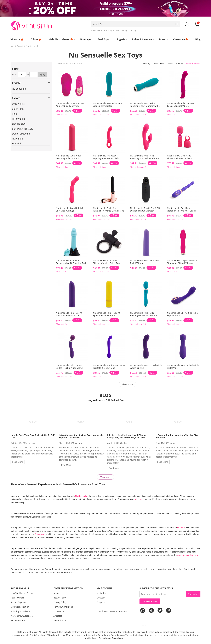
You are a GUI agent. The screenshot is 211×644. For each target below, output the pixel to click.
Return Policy (60, 598)
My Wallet (101, 598)
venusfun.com (31, 632)
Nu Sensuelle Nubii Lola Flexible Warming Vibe (146, 367)
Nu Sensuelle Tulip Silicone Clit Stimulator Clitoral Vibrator (182, 262)
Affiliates (58, 616)
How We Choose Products (23, 593)
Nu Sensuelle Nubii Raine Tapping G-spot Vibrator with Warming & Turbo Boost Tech (144, 106)
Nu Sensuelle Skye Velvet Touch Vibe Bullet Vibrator (109, 105)
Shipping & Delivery (20, 611)
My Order (101, 593)
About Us (58, 593)
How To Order (17, 598)
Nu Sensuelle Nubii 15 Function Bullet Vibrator (146, 262)
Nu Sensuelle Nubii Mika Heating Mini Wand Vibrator (144, 314)
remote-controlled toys (187, 555)
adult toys (139, 499)
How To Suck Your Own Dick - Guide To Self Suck (33, 436)
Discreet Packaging (20, 607)
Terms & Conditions (63, 607)
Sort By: (147, 63)
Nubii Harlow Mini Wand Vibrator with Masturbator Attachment (180, 158)
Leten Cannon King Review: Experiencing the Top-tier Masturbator (81, 436)
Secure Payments (19, 602)
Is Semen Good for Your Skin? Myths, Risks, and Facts (178, 436)
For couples (40, 534)
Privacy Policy (60, 602)
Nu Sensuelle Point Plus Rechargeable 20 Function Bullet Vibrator (72, 263)
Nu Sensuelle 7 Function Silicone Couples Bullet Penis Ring (107, 263)
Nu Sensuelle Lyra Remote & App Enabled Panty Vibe (70, 105)
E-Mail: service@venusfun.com (112, 611)
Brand (20, 46)
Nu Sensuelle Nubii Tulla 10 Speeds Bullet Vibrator (107, 314)
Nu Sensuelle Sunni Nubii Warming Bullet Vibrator (69, 157)
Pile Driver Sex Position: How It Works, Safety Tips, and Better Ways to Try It (127, 436)
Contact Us (59, 611)
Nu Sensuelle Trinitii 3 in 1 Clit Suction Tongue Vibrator (145, 209)
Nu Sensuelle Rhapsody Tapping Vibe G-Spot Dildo (106, 157)
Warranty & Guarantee (22, 616)
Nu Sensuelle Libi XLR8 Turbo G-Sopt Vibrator (183, 314)
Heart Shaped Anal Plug (101, 30)
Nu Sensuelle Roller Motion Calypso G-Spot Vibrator (180, 105)
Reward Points (61, 620)
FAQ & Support (18, 620)
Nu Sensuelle (32, 46)
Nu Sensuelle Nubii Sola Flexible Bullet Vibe (183, 367)
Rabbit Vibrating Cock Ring (125, 30)
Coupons (101, 602)
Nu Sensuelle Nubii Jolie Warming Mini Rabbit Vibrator (145, 157)
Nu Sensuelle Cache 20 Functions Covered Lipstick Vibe (109, 209)
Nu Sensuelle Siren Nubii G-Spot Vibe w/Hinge (70, 209)
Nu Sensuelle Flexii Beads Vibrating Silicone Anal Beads (181, 209)
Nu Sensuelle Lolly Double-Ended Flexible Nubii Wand (69, 367)
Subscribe (193, 594)
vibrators (182, 528)
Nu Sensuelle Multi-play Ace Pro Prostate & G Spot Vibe (109, 367)
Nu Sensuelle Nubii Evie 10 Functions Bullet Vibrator (69, 314)
